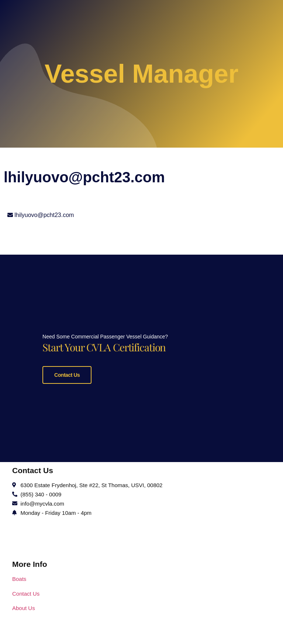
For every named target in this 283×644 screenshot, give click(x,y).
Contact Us (67, 416)
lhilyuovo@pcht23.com (44, 215)
